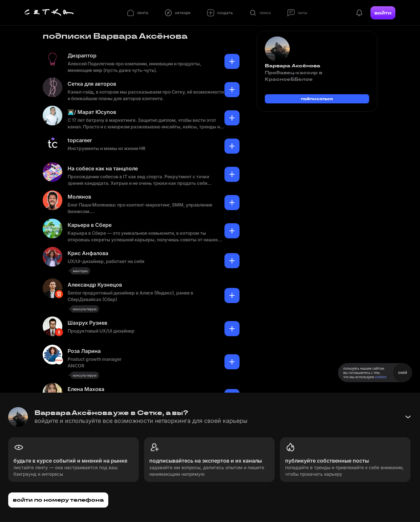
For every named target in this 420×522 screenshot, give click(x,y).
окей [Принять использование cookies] (402, 372)
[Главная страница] (49, 13)
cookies (381, 377)
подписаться (317, 99)
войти (383, 13)
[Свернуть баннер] (408, 417)
